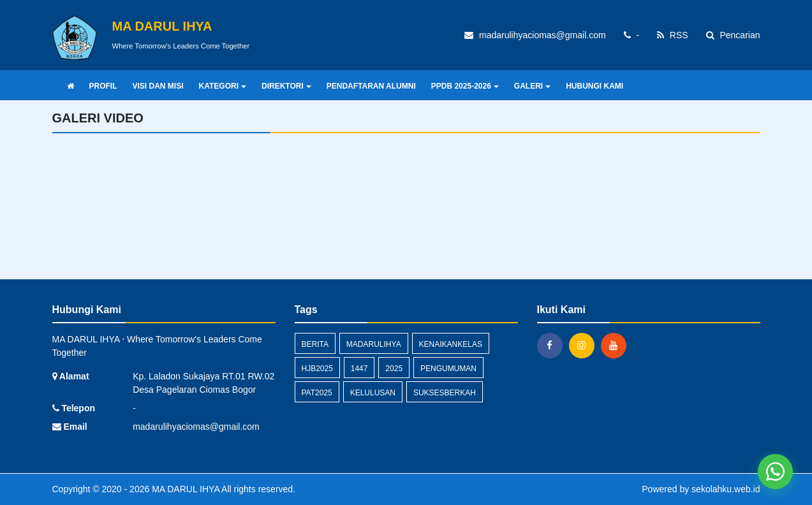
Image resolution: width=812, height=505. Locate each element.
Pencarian (733, 35)
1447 (359, 369)
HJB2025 (317, 369)
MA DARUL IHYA (184, 489)
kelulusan (373, 393)
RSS (673, 35)
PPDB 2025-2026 (465, 86)
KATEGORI (223, 86)
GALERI (532, 86)
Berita (315, 344)
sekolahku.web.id (726, 489)
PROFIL (103, 86)
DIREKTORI (286, 86)
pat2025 (317, 393)
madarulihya (374, 344)
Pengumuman (448, 369)
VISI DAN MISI (158, 86)
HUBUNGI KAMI (594, 86)
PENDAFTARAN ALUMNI (371, 86)
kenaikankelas (451, 344)
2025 (394, 369)
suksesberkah (445, 393)
